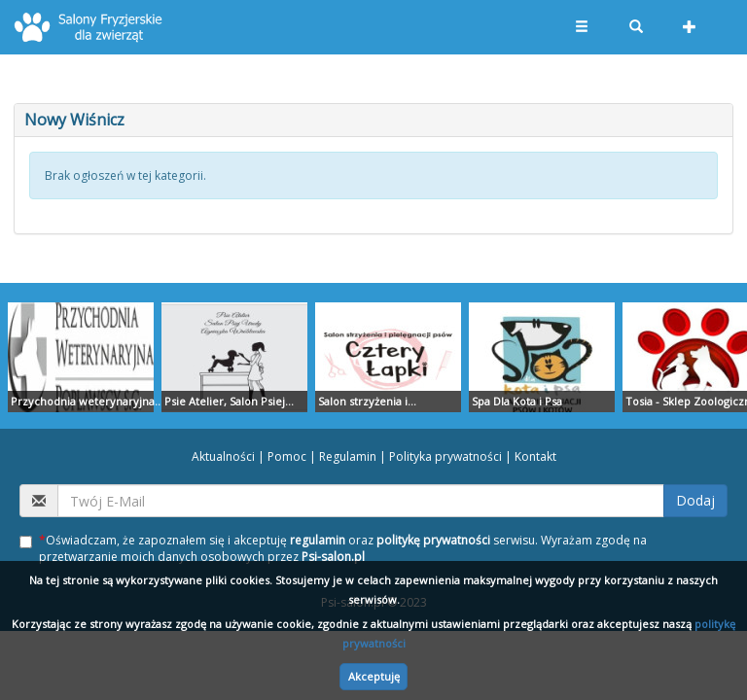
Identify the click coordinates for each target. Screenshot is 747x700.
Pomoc (287, 456)
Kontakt (535, 456)
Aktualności (223, 456)
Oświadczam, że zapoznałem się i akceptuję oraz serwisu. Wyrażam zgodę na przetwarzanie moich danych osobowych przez (333, 548)
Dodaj (695, 500)
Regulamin (348, 456)
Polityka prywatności (445, 456)
